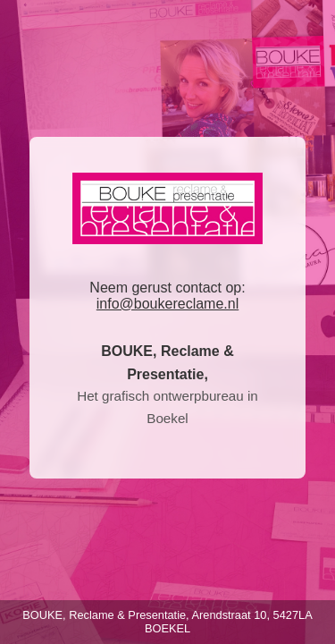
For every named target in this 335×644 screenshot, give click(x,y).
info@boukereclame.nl (167, 304)
